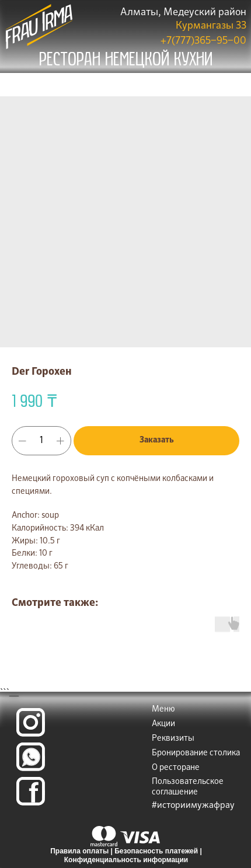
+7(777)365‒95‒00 (203, 41)
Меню (163, 709)
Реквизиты (173, 738)
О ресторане (176, 768)
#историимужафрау (193, 805)
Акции (163, 724)
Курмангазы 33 (211, 26)
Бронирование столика (196, 753)
